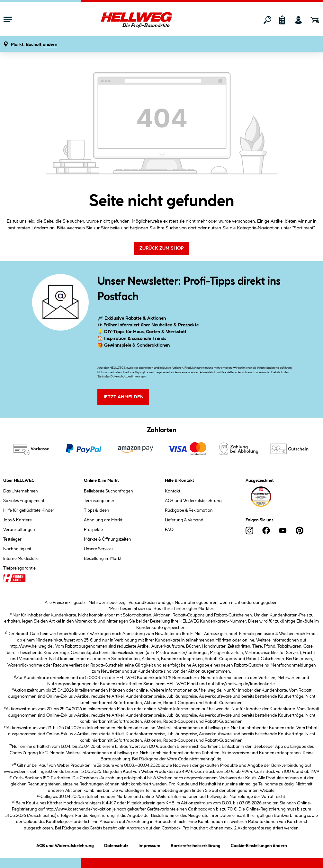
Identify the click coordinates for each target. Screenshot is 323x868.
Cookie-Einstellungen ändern (259, 845)
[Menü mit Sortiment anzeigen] (8, 20)
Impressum (149, 845)
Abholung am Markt (103, 520)
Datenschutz (116, 845)
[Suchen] (267, 20)
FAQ (169, 530)
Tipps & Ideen (97, 510)
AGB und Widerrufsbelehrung (193, 501)
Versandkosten (143, 603)
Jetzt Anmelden (123, 397)
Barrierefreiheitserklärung (196, 845)
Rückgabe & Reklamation (189, 510)
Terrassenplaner (99, 501)
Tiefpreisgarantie (19, 568)
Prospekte (93, 530)
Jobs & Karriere (18, 520)
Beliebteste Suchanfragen (108, 491)
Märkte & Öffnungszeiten (108, 539)
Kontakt (173, 491)
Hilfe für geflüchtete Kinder (29, 510)
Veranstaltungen (19, 530)
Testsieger (12, 539)
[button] (34, 45)
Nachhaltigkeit (17, 549)
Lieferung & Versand (184, 520)
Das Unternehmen (21, 491)
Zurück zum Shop (162, 248)
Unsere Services (99, 549)
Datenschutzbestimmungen (128, 377)
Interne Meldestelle (21, 559)
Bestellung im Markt (103, 559)
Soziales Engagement (24, 501)
